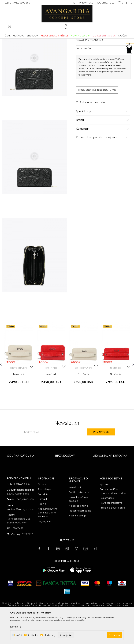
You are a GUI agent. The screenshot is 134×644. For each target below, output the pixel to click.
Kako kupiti (75, 518)
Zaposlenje (44, 520)
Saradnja (43, 525)
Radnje (42, 535)
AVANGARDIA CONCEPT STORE (17, 34)
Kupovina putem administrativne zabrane (47, 543)
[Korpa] (129, 3)
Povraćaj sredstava (111, 534)
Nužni (19, 635)
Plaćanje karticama (80, 541)
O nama (43, 515)
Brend (102, 150)
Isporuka (105, 515)
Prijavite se (105, 463)
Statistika (33, 635)
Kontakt (42, 530)
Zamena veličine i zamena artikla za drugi (113, 522)
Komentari (102, 159)
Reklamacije (107, 529)
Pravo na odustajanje (112, 539)
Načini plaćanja (78, 546)
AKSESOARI (51, 34)
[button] (130, 27)
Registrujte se (105, 3)
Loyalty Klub (45, 552)
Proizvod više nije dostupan (97, 120)
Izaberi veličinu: (84, 78)
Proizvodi (38, 34)
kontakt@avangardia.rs (21, 540)
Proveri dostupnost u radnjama (102, 167)
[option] (19, 391)
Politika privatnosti (79, 523)
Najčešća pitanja (79, 537)
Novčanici (64, 34)
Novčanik (19, 409)
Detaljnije (16, 627)
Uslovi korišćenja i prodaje (79, 530)
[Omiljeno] (121, 3)
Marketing (49, 635)
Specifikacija (102, 141)
